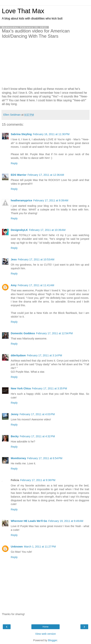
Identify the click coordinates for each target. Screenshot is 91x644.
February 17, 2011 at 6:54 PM (45, 458)
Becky (15, 436)
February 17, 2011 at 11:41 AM (36, 285)
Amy (14, 285)
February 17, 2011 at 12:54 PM (54, 333)
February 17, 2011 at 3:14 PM (44, 355)
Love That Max (23, 11)
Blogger (53, 640)
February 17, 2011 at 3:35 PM (49, 388)
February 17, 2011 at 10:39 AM (47, 230)
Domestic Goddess (23, 333)
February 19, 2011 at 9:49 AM (66, 521)
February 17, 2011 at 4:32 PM (37, 436)
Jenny (15, 414)
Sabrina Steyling (21, 134)
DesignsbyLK (19, 230)
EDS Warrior (19, 175)
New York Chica (21, 388)
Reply (14, 163)
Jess (14, 259)
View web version (45, 634)
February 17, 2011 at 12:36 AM (46, 175)
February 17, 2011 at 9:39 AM (51, 200)
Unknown (17, 547)
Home (45, 627)
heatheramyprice (21, 200)
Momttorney (18, 458)
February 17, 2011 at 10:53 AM (36, 259)
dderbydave (18, 355)
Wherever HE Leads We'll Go (29, 521)
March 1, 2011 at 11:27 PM (40, 547)
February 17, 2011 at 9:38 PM (38, 480)
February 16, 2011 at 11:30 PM (51, 134)
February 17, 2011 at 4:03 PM (37, 414)
